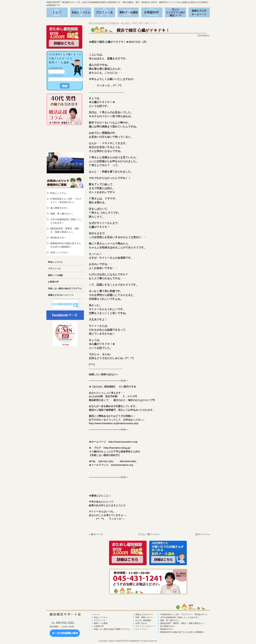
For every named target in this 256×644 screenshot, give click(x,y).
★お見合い (126, 23)
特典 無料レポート (144, 617)
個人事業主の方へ (59, 208)
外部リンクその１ (59, 252)
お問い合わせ (141, 623)
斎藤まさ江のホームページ (61, 295)
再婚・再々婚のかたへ (62, 214)
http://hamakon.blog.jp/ (117, 448)
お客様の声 (53, 282)
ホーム (97, 614)
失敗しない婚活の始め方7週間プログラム (112, 629)
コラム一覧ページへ (149, 534)
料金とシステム (58, 193)
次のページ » (202, 534)
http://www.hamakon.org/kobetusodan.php (114, 423)
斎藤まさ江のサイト (144, 614)
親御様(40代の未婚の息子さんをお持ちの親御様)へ (66, 245)
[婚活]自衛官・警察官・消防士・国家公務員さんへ (65, 230)
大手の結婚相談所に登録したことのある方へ (66, 221)
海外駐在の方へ (58, 238)
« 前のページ (96, 534)
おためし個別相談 (143, 620)
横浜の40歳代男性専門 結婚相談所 (104, 23)
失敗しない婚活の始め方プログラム (65, 288)
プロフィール (54, 269)
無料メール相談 (55, 275)
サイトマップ (141, 629)
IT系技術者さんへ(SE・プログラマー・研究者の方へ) (66, 200)
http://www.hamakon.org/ (123, 442)
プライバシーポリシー (145, 626)
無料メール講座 (101, 623)
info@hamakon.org (122, 465)
